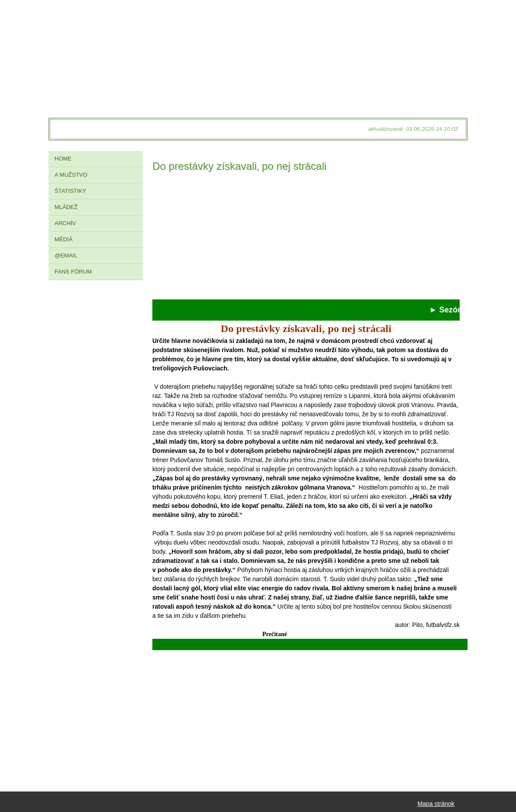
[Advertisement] (306, 238)
